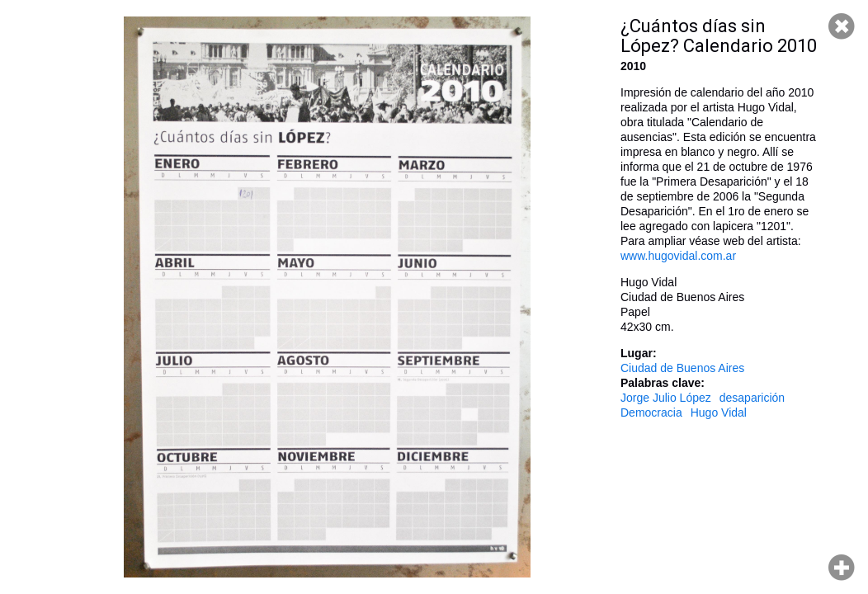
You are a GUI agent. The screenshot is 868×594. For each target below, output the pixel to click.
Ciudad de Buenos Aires (682, 368)
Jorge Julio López (666, 398)
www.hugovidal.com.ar (678, 256)
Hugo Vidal (719, 412)
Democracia (651, 412)
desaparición (752, 398)
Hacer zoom (842, 568)
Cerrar (842, 26)
